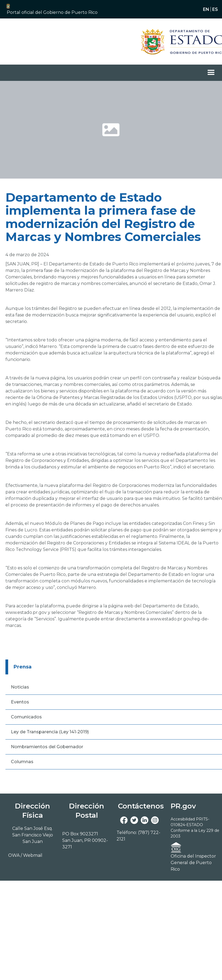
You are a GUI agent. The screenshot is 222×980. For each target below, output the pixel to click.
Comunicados (26, 717)
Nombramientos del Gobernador (47, 747)
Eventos (20, 702)
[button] (57, 12)
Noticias (20, 687)
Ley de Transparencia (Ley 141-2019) (50, 732)
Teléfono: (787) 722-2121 (138, 836)
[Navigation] (174, 42)
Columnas (22, 762)
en (206, 9)
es (215, 9)
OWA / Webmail (25, 855)
